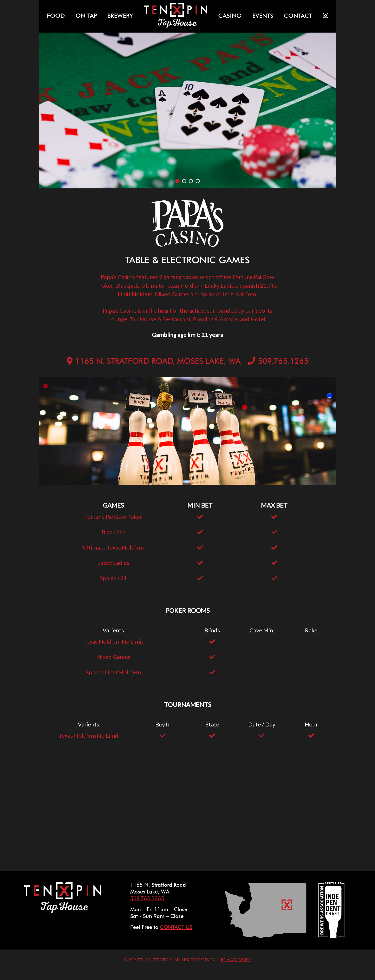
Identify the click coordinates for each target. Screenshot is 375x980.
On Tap (86, 16)
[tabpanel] (187, 111)
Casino (230, 16)
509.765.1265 (283, 362)
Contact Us (176, 927)
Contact (298, 16)
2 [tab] (184, 181)
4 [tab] (198, 181)
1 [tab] (177, 181)
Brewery (120, 16)
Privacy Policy (236, 960)
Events (263, 16)
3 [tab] (191, 181)
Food (56, 16)
